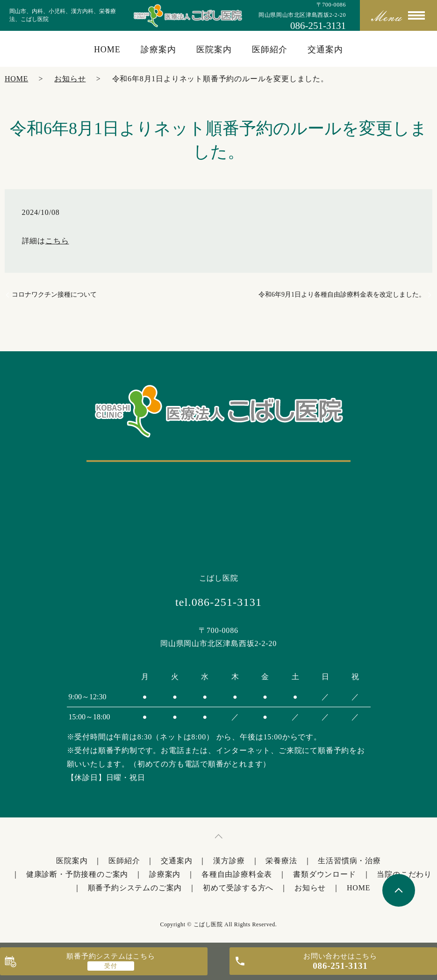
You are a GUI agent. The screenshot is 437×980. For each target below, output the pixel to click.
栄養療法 (281, 861)
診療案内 (158, 50)
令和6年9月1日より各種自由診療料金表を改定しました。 (342, 295)
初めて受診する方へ (238, 888)
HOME (107, 50)
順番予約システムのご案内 (135, 888)
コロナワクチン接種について (54, 295)
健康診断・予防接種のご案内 (77, 874)
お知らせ (70, 79)
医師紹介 (270, 50)
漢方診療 (229, 861)
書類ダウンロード (324, 874)
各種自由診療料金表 (237, 874)
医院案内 (214, 50)
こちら (57, 241)
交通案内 (325, 50)
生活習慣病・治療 (349, 861)
